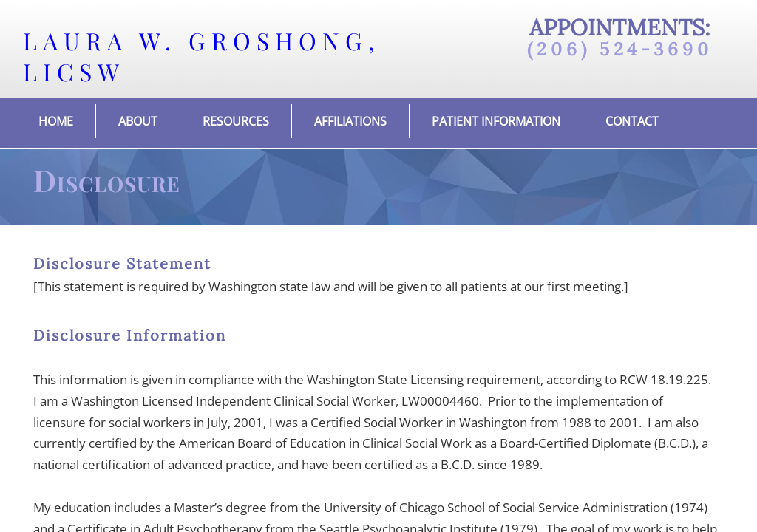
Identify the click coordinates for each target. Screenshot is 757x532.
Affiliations (350, 121)
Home (56, 121)
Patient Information (496, 121)
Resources (236, 121)
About (138, 121)
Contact (632, 121)
